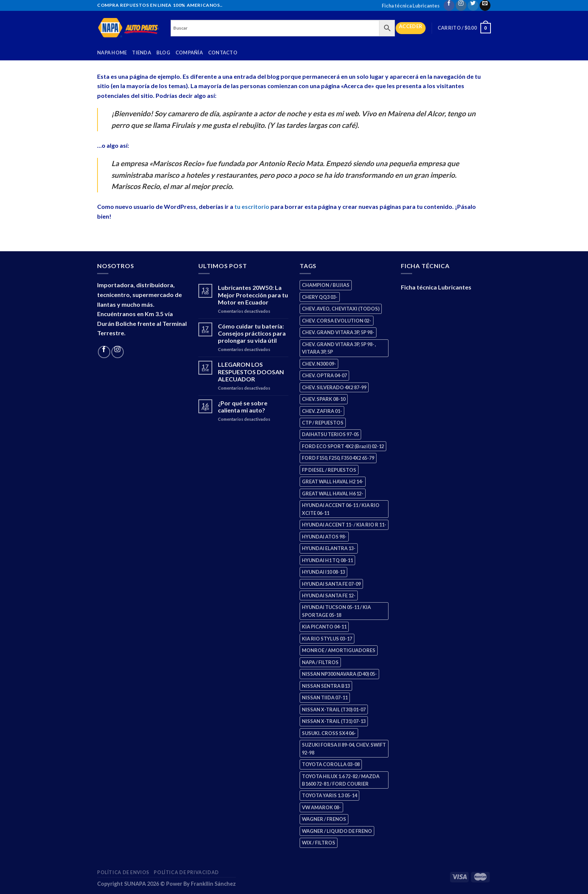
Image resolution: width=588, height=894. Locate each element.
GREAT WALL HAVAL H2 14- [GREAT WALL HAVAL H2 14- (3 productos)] (333, 481)
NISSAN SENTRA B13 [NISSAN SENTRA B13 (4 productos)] (326, 686)
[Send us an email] (485, 5)
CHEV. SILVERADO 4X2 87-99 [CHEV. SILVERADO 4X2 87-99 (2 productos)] (334, 387)
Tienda (142, 52)
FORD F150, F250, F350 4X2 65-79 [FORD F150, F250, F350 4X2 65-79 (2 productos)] (338, 458)
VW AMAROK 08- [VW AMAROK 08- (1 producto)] (321, 807)
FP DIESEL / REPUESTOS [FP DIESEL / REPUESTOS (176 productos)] (329, 470)
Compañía (189, 52)
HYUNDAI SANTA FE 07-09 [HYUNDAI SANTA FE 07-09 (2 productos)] (331, 584)
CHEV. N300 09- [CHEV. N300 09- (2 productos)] (319, 364)
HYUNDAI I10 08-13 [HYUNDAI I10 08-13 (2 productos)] (323, 572)
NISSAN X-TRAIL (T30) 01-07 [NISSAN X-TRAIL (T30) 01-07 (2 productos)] (334, 709)
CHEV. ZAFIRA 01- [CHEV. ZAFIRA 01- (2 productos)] (322, 411)
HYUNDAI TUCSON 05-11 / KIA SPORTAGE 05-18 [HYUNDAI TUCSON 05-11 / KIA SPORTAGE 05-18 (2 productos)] (336, 611)
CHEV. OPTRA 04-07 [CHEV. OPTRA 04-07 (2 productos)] (324, 375)
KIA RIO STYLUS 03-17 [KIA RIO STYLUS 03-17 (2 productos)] (327, 639)
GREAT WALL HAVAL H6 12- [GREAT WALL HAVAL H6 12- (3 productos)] (333, 493)
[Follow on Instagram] (461, 5)
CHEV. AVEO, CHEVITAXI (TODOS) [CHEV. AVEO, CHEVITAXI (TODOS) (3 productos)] (341, 309)
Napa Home (112, 52)
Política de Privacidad (186, 872)
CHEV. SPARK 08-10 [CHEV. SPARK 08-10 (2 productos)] (324, 399)
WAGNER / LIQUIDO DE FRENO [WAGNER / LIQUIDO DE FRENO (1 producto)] (337, 831)
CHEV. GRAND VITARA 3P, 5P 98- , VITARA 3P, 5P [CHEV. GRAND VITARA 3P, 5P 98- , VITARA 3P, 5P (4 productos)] (339, 348)
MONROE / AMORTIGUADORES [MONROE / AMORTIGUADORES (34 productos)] (339, 650)
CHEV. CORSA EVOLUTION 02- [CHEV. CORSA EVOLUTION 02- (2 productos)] (337, 321)
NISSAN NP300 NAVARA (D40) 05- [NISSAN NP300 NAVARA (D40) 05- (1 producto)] (339, 674)
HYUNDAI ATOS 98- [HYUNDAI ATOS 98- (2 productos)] (324, 537)
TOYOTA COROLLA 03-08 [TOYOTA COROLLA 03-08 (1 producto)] (331, 764)
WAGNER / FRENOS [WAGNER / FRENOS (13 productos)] (324, 819)
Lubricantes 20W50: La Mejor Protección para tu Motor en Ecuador (253, 295)
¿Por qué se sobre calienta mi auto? (243, 406)
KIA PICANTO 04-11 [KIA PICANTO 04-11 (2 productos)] (324, 627)
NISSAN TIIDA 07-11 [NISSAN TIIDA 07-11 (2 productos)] (325, 697)
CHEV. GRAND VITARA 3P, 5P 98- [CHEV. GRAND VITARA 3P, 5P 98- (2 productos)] (338, 332)
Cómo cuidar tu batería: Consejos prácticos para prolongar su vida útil (252, 333)
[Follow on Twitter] (473, 5)
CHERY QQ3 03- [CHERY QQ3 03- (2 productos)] (320, 297)
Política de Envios (123, 872)
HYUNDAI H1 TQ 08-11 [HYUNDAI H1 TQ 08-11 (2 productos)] (327, 560)
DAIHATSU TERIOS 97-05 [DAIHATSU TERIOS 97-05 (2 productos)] (330, 434)
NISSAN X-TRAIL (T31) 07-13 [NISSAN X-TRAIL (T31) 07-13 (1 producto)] (334, 721)
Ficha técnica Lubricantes (411, 6)
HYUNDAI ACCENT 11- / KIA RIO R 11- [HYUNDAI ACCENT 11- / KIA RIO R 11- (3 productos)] (344, 525)
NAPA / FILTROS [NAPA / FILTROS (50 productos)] (320, 662)
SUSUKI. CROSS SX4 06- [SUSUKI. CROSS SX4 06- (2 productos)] (329, 733)
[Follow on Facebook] (449, 5)
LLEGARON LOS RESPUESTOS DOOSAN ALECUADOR (251, 371)
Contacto (223, 52)
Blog (163, 52)
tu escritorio (252, 206)
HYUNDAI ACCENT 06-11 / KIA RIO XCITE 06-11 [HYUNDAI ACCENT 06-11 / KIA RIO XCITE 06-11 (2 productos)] (341, 509)
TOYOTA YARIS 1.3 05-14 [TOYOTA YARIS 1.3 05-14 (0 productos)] (329, 795)
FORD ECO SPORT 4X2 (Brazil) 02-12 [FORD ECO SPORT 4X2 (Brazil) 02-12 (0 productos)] (343, 446)
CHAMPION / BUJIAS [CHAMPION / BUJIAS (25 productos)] (326, 285)
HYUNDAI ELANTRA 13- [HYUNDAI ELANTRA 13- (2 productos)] (329, 548)
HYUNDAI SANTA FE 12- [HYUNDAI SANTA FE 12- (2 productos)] (329, 595)
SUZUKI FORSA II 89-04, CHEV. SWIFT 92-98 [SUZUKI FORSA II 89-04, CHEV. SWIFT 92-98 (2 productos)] (344, 748)
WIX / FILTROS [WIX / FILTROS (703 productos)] (319, 843)
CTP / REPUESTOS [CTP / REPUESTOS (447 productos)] (323, 423)
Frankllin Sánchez (213, 884)
